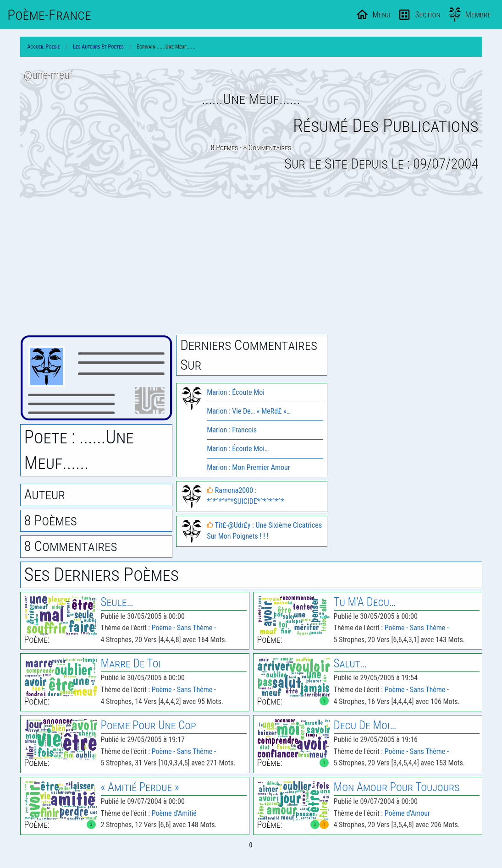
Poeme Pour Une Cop (149, 725)
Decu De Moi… (365, 725)
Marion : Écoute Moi (236, 392)
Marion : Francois (232, 430)
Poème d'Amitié (174, 813)
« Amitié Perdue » (140, 787)
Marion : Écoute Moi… (238, 449)
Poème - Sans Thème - (184, 628)
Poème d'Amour (407, 813)
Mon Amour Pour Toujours (397, 787)
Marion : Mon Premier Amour (248, 467)
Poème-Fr (49, 15)
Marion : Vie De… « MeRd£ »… (249, 411)
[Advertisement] (251, 267)
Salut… (350, 663)
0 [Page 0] (251, 845)
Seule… (117, 602)
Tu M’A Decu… (365, 602)
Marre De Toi (131, 663)
